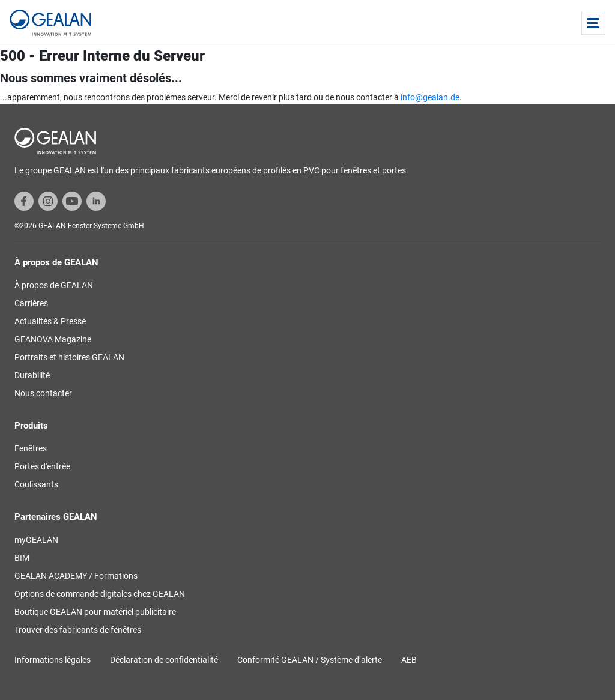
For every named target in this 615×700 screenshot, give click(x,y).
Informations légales (53, 660)
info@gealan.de (430, 97)
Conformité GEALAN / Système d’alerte (310, 660)
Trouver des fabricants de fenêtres (78, 630)
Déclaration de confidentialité (164, 660)
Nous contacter (43, 393)
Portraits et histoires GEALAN (69, 357)
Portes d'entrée (42, 466)
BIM (22, 558)
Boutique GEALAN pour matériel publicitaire (95, 612)
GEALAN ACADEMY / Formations (76, 576)
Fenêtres (31, 448)
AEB (409, 660)
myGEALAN (36, 540)
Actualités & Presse (50, 321)
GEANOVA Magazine (53, 339)
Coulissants (36, 484)
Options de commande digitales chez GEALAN (100, 594)
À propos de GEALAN (54, 285)
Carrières (31, 303)
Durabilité (32, 375)
